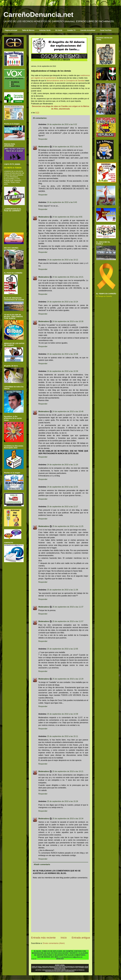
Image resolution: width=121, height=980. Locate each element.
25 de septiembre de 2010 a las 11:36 (63, 590)
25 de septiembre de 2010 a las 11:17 (63, 507)
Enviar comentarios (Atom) (54, 943)
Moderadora (44, 147)
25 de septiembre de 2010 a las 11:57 (68, 621)
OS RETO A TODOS (13, 168)
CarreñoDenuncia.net (38, 15)
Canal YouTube (106, 30)
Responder (43, 139)
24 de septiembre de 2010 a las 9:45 (62, 202)
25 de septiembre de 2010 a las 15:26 (63, 801)
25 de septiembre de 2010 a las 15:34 (68, 819)
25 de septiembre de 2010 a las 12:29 (68, 679)
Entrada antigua (81, 938)
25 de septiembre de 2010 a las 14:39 (63, 714)
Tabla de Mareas (28, 30)
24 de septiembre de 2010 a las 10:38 (63, 354)
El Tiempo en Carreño (104, 296)
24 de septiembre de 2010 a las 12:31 (63, 487)
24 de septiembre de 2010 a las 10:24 (63, 302)
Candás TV (71, 30)
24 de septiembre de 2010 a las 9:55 (67, 217)
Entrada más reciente (43, 938)
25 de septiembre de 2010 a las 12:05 (63, 649)
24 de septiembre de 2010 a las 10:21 (68, 277)
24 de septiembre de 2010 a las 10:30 (68, 321)
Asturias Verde (45, 30)
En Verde (59, 30)
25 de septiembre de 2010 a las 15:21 (68, 771)
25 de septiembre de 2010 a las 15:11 (63, 736)
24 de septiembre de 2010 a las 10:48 (68, 411)
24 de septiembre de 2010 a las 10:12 (63, 260)
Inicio (64, 938)
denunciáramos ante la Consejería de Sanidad (66, 81)
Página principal (11, 30)
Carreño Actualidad (88, 30)
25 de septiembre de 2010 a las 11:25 (68, 526)
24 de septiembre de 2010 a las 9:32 (62, 124)
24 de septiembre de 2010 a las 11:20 (63, 465)
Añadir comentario (42, 864)
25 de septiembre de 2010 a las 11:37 (68, 607)
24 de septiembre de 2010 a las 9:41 (67, 147)
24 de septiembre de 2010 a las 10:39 (63, 371)
